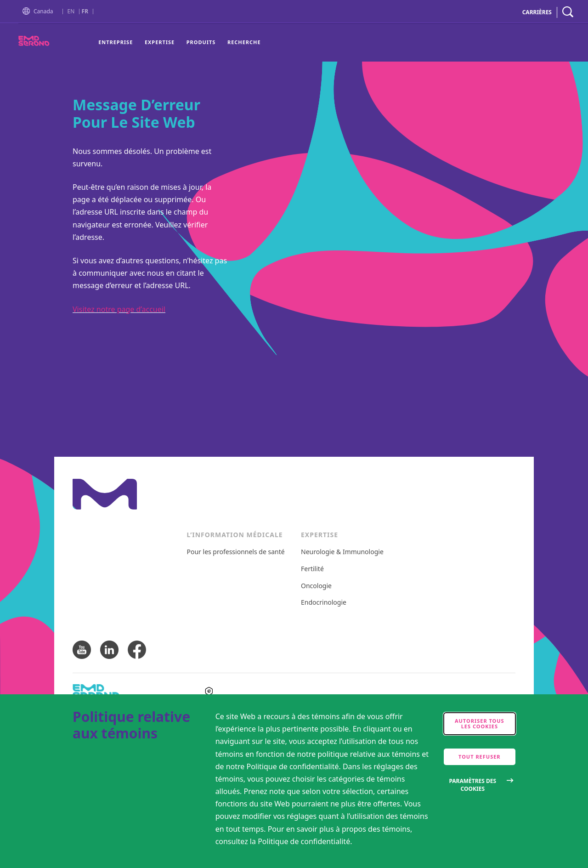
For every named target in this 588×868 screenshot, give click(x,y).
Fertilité (312, 569)
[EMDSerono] (51, 43)
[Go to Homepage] (28, 12)
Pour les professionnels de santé (236, 552)
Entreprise (116, 42)
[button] (28, 11)
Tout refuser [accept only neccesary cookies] (480, 757)
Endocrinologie (324, 603)
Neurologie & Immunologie (342, 552)
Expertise (160, 42)
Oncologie (316, 586)
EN (71, 11)
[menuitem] (119, 43)
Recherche (244, 42)
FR (85, 11)
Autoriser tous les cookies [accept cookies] (480, 723)
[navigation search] (568, 12)
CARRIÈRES (537, 12)
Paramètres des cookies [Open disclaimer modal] (472, 785)
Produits (201, 42)
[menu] (179, 43)
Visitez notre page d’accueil (119, 309)
